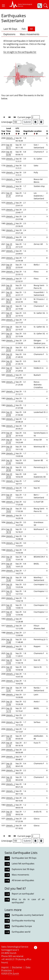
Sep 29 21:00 (9, 462)
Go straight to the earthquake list (20, 52)
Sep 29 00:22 (9, 300)
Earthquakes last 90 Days (24, 858)
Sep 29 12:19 (9, 710)
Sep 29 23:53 (9, 349)
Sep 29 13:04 (9, 661)
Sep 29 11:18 (9, 744)
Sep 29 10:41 (9, 765)
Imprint (5, 967)
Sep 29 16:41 (9, 565)
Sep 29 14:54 (9, 613)
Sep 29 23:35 (9, 363)
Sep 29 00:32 (9, 287)
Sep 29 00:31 (9, 294)
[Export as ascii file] (41, 122)
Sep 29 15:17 (9, 593)
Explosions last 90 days (23, 869)
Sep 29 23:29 (9, 369)
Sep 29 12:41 (9, 689)
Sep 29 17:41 (9, 558)
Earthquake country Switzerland (28, 915)
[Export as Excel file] (35, 122)
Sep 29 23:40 (9, 356)
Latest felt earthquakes (23, 864)
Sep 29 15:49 (9, 579)
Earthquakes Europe (22, 926)
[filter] (4, 134)
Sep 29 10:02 (9, 813)
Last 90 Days (10, 29)
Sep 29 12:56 (9, 668)
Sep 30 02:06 (9, 153)
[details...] (11, 138)
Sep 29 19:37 (9, 496)
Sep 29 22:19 (9, 434)
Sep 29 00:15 (9, 328)
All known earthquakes (23, 880)
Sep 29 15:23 (9, 586)
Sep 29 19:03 (9, 510)
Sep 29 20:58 (9, 469)
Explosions (9, 34)
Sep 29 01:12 (9, 245)
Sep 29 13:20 (9, 655)
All (31, 29)
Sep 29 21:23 (9, 441)
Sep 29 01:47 (9, 194)
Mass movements (30, 34)
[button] (3, 6)
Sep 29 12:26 (9, 703)
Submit (27, 122)
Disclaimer (17, 967)
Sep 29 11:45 (9, 737)
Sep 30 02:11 (9, 146)
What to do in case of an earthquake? (28, 901)
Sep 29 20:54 (9, 475)
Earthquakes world (21, 932)
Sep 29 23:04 (9, 414)
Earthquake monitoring (23, 921)
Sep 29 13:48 (9, 641)
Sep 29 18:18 (9, 531)
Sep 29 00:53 (9, 266)
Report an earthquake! (23, 894)
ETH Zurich (14, 974)
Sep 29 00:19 (9, 307)
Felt (24, 29)
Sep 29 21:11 (9, 448)
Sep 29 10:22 (9, 779)
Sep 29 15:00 (9, 606)
